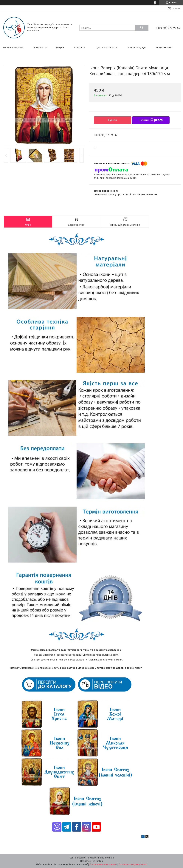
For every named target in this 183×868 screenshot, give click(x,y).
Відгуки (60, 48)
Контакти (80, 48)
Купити (113, 120)
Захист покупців (137, 48)
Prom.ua (109, 858)
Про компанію (164, 48)
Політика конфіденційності (133, 864)
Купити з (151, 120)
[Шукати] (142, 28)
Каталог (39, 48)
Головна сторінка (13, 48)
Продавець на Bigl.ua (92, 861)
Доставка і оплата (106, 48)
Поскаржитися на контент (103, 864)
